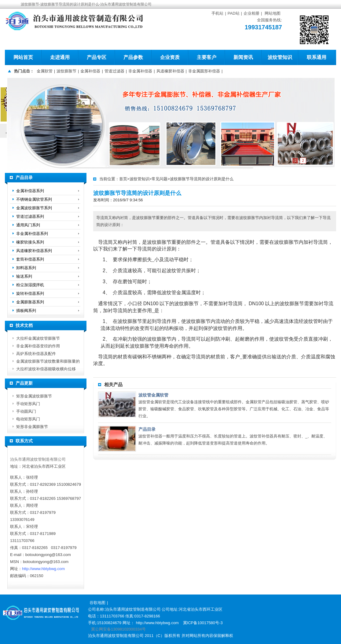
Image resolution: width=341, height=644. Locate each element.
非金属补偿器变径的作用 (38, 346)
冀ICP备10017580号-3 (203, 623)
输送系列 (24, 276)
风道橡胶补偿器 (170, 71)
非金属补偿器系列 (32, 234)
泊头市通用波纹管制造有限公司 (38, 459)
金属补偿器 (90, 71)
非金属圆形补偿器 (204, 71)
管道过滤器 (114, 71)
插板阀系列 (26, 311)
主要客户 (207, 57)
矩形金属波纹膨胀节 (34, 396)
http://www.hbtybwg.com (43, 569)
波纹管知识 (280, 57)
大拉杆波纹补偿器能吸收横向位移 (46, 369)
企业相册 (251, 13)
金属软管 (45, 71)
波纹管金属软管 (153, 395)
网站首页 (23, 57)
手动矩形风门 (28, 404)
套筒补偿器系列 (30, 259)
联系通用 (317, 57)
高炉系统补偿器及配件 (36, 354)
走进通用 (60, 57)
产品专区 (97, 57)
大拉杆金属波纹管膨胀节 (38, 338)
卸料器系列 (26, 268)
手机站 (217, 13)
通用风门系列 (28, 225)
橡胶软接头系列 (30, 242)
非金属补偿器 (140, 71)
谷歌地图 (97, 603)
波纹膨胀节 (66, 71)
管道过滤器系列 (30, 216)
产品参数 (133, 57)
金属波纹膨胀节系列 (34, 208)
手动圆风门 (26, 411)
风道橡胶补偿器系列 (34, 251)
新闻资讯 (243, 57)
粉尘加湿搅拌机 (30, 285)
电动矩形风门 (28, 419)
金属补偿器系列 (30, 191)
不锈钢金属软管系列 (34, 199)
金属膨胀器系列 (30, 302)
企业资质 (170, 57)
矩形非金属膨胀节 (32, 427)
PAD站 (234, 13)
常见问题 (159, 179)
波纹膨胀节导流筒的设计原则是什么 (202, 179)
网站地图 (273, 13)
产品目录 (147, 429)
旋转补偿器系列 (30, 293)
